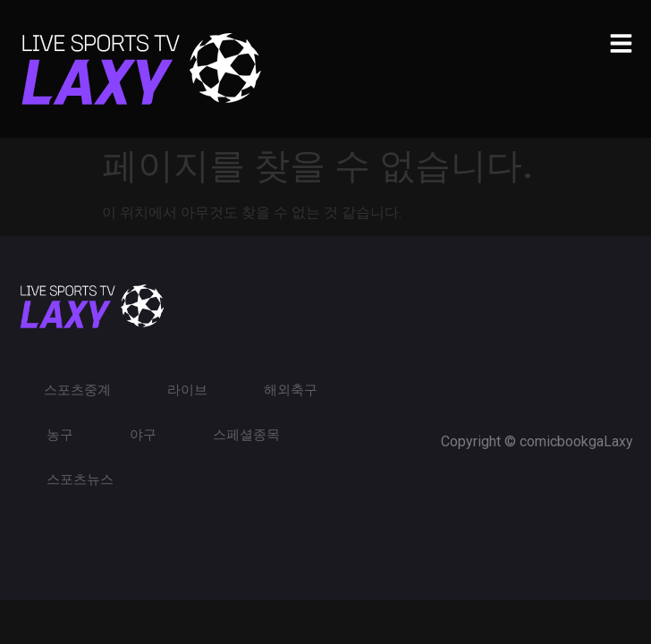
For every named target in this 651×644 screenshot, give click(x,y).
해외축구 (291, 390)
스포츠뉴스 (80, 479)
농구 (60, 435)
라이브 (187, 390)
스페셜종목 (246, 435)
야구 (143, 435)
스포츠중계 (77, 390)
